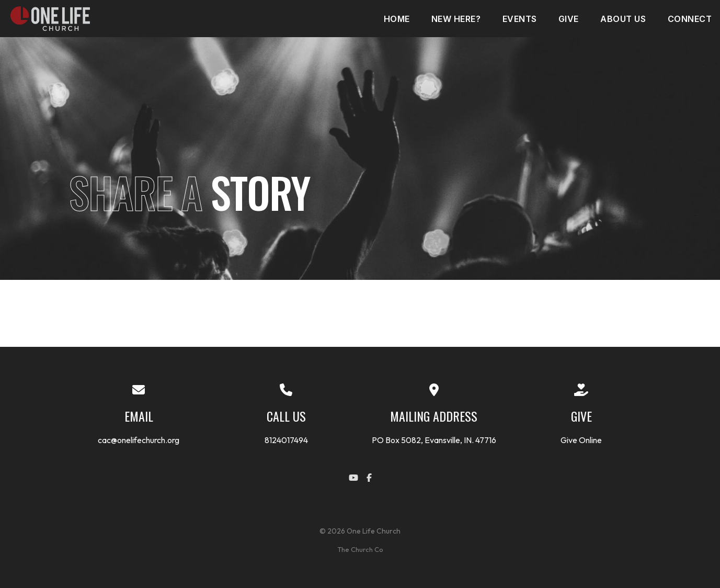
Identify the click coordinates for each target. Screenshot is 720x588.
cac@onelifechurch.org (139, 440)
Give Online (581, 440)
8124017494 (286, 440)
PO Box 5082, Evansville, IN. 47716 (434, 440)
